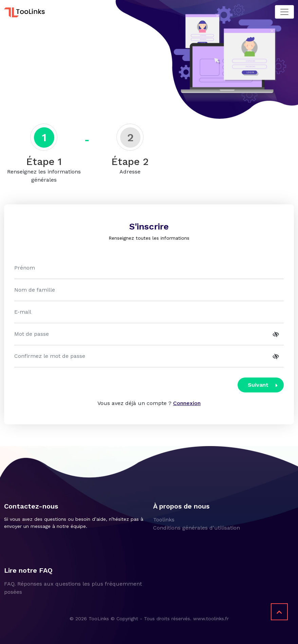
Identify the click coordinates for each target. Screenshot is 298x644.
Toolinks (164, 520)
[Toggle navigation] (284, 12)
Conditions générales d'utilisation (197, 528)
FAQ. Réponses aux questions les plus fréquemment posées (73, 588)
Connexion (187, 403)
